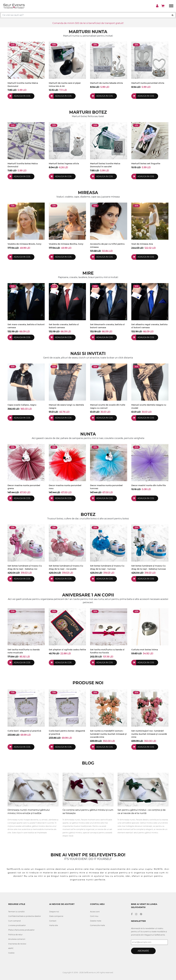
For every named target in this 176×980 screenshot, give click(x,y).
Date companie (56, 916)
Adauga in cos (22, 96)
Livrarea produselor (17, 925)
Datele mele (96, 921)
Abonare (143, 951)
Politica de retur (15, 935)
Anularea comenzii (17, 939)
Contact (53, 921)
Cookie (11, 953)
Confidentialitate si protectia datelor (25, 916)
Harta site (54, 925)
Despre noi (54, 912)
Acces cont (95, 912)
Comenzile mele (97, 925)
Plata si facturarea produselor (21, 930)
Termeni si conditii (16, 912)
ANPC (11, 948)
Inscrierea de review (17, 944)
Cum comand (14, 921)
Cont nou (94, 916)
